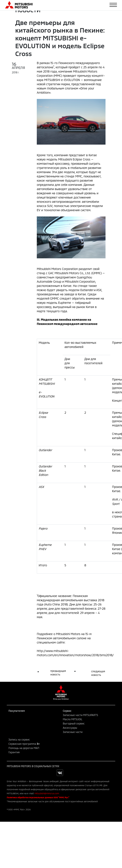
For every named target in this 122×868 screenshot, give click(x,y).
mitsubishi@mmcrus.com (47, 793)
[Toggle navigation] (113, 5)
